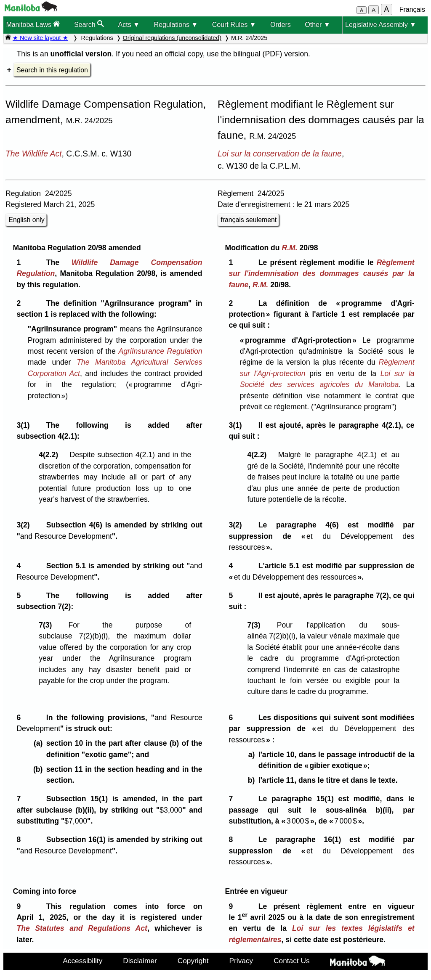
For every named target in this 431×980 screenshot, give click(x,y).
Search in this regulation (52, 70)
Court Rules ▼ (234, 25)
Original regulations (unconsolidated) (172, 38)
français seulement (249, 220)
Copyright (193, 961)
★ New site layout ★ (40, 38)
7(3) (47, 625)
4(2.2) (51, 455)
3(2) (25, 525)
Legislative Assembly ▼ (381, 25)
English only (26, 220)
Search (89, 24)
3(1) (25, 425)
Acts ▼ (129, 25)
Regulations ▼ (176, 25)
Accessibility (82, 961)
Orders (281, 25)
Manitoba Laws (33, 24)
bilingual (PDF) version (271, 54)
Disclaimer (140, 961)
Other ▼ (317, 25)
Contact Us (291, 961)
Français (412, 9)
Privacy (241, 961)
